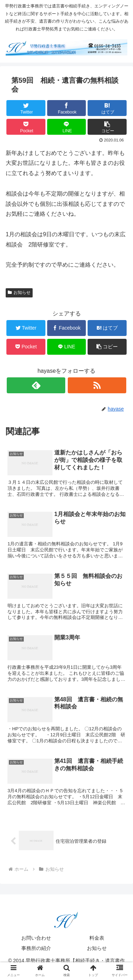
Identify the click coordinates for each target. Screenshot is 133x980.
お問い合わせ (36, 938)
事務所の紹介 (36, 948)
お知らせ (19, 292)
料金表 (97, 938)
